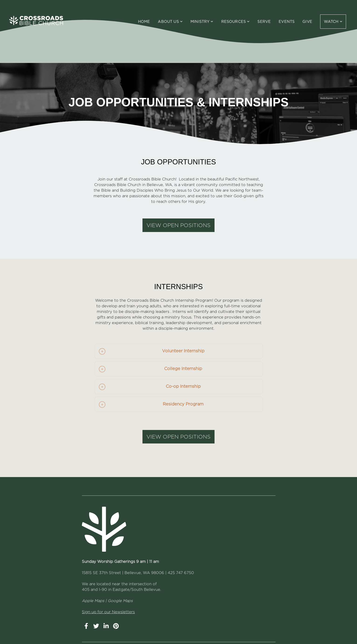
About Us (170, 22)
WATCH (333, 22)
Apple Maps (93, 601)
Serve (264, 22)
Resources (236, 22)
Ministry (202, 22)
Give (307, 22)
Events (287, 22)
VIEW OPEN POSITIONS (178, 225)
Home (144, 22)
